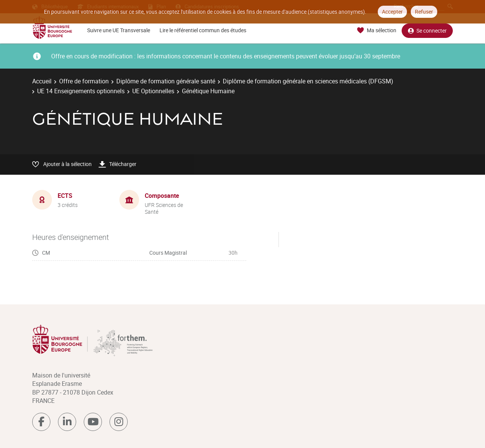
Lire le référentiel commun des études (203, 30)
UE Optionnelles (153, 91)
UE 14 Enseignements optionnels (81, 91)
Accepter (392, 12)
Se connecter (427, 31)
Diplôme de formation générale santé (166, 81)
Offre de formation (84, 81)
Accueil (42, 81)
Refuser (424, 12)
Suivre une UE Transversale (119, 30)
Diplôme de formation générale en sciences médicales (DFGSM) (308, 81)
